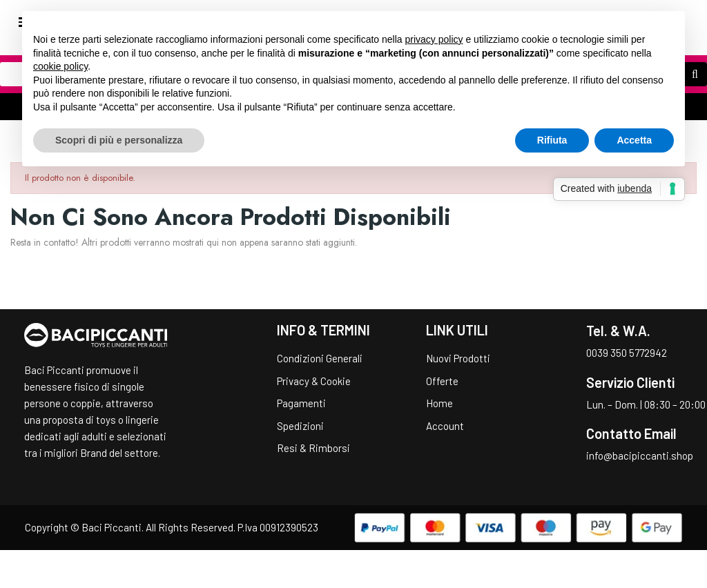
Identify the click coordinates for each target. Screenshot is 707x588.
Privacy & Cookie (314, 381)
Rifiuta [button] (552, 140)
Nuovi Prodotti (458, 358)
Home (439, 403)
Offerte (442, 381)
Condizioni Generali (320, 358)
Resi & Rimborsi (313, 448)
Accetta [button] (634, 140)
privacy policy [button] (434, 39)
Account (445, 426)
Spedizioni (300, 426)
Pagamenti (301, 403)
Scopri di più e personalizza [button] (119, 140)
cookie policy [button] (60, 66)
